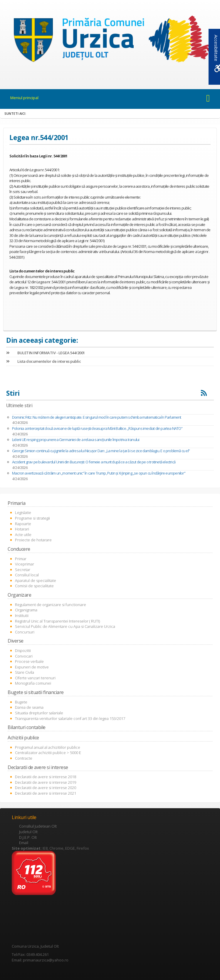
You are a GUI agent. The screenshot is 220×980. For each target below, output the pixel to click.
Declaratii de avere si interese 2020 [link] (46, 788)
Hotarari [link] (22, 529)
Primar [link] (21, 559)
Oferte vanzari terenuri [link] (35, 678)
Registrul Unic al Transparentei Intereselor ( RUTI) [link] (57, 621)
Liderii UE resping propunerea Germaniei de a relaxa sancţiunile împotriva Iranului (76, 440)
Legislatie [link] (23, 513)
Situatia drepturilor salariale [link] (39, 713)
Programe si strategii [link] (32, 518)
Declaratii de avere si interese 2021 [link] (46, 793)
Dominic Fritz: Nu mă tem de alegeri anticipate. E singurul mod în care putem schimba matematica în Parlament (97, 417)
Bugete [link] (21, 702)
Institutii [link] (22, 615)
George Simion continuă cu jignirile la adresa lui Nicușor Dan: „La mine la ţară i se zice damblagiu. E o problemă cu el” (101, 451)
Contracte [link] (24, 758)
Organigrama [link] (26, 610)
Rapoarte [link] (23, 524)
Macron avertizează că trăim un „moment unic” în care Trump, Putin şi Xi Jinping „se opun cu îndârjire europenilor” (99, 473)
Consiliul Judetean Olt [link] (38, 826)
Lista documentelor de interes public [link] (43, 361)
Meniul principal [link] (24, 98)
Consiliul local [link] (27, 575)
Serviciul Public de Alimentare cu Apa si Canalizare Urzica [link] (65, 626)
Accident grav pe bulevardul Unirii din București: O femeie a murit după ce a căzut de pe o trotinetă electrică (94, 462)
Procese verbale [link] (29, 661)
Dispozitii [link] (23, 650)
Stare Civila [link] (25, 672)
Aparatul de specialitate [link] (36, 580)
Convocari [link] (24, 656)
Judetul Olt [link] (28, 832)
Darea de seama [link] (29, 707)
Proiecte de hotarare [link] (33, 540)
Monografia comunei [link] (33, 683)
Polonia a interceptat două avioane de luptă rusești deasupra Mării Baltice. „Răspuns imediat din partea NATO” (97, 428)
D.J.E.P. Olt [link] (28, 837)
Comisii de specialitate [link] (34, 586)
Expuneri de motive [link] (32, 667)
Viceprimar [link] (25, 564)
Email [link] (24, 843)
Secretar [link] (23, 570)
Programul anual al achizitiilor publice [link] (48, 747)
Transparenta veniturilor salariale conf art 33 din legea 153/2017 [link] (70, 718)
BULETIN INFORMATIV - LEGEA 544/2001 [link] (46, 353)
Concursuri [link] (25, 632)
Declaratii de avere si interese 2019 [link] (46, 782)
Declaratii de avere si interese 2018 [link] (46, 777)
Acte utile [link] (23, 535)
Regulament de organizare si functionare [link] (51, 605)
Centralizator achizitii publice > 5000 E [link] (48, 753)
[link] (110, 41)
